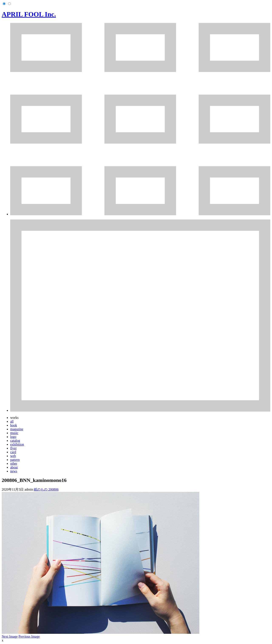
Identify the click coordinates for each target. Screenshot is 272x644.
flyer (13, 448)
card (13, 452)
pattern (15, 460)
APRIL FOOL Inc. (29, 14)
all (12, 421)
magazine (17, 429)
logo (13, 437)
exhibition (17, 444)
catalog (15, 441)
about (14, 467)
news (14, 471)
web (13, 456)
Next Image (10, 636)
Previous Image (29, 636)
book (14, 425)
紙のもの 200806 (46, 489)
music (14, 433)
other (14, 464)
